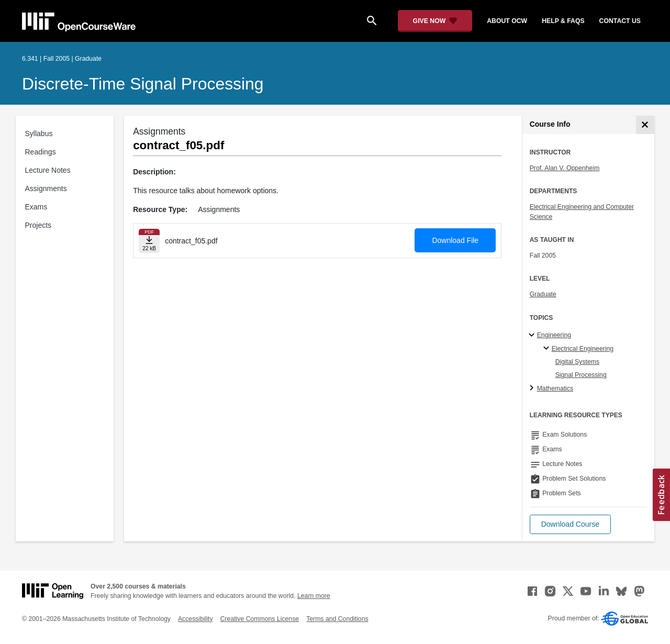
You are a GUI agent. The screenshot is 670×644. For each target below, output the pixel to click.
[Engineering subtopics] (533, 336)
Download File (455, 240)
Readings (41, 152)
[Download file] (149, 241)
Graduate (543, 294)
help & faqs (563, 21)
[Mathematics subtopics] (533, 388)
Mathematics (555, 388)
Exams (36, 207)
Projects (38, 225)
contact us (620, 21)
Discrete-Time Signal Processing (143, 84)
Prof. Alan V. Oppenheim (565, 168)
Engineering (554, 335)
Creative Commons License (260, 619)
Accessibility (196, 619)
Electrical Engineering (583, 349)
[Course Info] (645, 125)
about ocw (507, 21)
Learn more (314, 596)
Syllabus (39, 134)
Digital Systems (577, 362)
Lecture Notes (48, 170)
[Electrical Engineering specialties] (548, 349)
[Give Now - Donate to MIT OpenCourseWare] (435, 21)
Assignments (46, 188)
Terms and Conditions (337, 619)
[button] (570, 524)
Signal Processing (581, 375)
